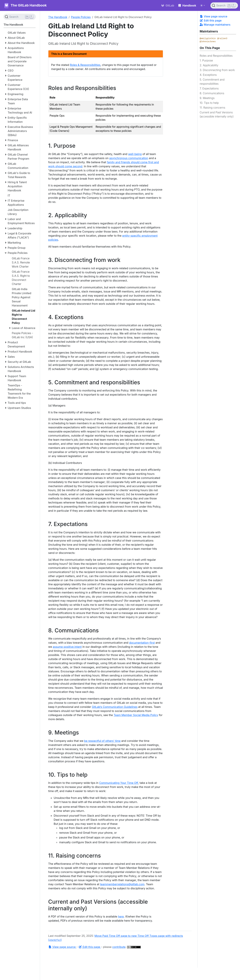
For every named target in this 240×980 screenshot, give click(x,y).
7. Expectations (209, 88)
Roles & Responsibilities (85, 65)
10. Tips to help (209, 103)
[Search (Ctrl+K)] (224, 5)
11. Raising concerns (212, 108)
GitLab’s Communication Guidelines (115, 707)
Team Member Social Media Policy (136, 715)
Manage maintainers (215, 25)
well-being (135, 154)
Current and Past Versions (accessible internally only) (217, 114)
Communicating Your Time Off (119, 783)
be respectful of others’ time (102, 741)
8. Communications (212, 93)
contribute (119, 947)
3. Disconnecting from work (217, 70)
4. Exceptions (208, 75)
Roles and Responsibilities (216, 56)
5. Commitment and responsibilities (212, 82)
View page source (213, 16)
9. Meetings (207, 98)
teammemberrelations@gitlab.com (122, 884)
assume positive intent (67, 647)
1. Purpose (206, 60)
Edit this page (211, 20)
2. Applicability (209, 65)
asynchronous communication (129, 158)
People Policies (81, 17)
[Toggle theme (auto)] (203, 5)
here (121, 916)
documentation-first (142, 643)
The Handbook (58, 17)
